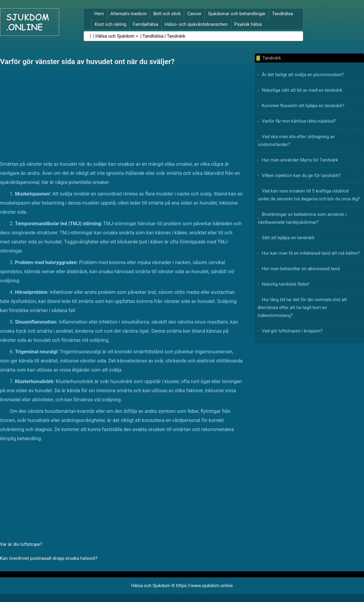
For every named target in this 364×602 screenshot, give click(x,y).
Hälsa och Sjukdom (115, 36)
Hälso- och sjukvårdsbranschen (196, 24)
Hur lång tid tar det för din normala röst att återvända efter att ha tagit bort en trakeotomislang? (302, 308)
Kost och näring (110, 24)
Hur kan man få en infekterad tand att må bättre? (311, 253)
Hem (99, 14)
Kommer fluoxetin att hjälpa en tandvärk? (303, 106)
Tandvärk (176, 36)
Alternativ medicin (129, 14)
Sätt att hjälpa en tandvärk (288, 238)
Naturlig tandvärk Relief (285, 284)
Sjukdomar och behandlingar (237, 14)
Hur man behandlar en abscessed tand (301, 269)
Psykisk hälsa (248, 24)
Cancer (194, 14)
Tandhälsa (283, 14)
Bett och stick (167, 14)
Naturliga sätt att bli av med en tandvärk (302, 90)
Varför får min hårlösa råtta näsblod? (299, 121)
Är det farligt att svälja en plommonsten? (303, 75)
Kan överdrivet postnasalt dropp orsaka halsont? (49, 558)
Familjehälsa (145, 24)
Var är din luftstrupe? (21, 544)
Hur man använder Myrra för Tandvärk (300, 160)
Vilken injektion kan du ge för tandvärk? (301, 175)
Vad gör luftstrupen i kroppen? (292, 331)
